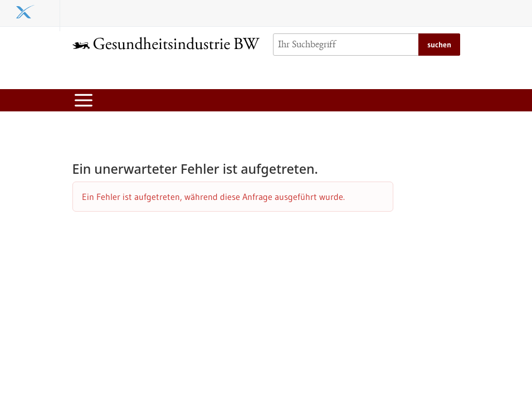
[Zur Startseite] (166, 43)
